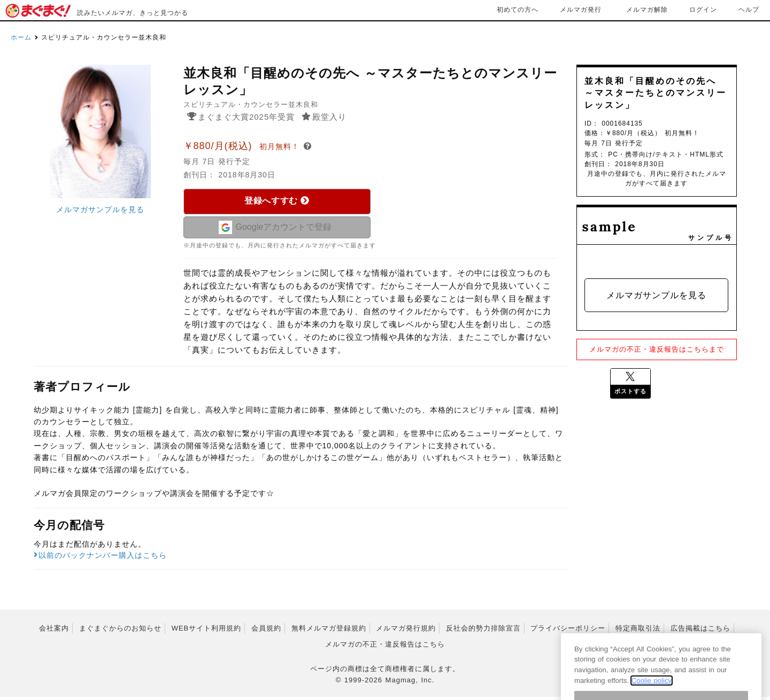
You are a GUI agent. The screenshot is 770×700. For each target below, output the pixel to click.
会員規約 (266, 631)
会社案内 (54, 631)
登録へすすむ (277, 201)
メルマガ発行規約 (406, 631)
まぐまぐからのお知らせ (120, 631)
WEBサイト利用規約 (207, 631)
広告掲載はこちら (700, 631)
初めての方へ (518, 10)
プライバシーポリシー (568, 631)
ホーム (21, 37)
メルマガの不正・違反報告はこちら (385, 648)
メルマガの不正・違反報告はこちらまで (657, 349)
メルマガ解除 (647, 10)
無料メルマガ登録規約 (329, 631)
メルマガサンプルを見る (100, 209)
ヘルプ (749, 10)
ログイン (703, 10)
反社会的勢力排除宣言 (483, 631)
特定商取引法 (638, 631)
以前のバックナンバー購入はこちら (101, 558)
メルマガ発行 (581, 10)
